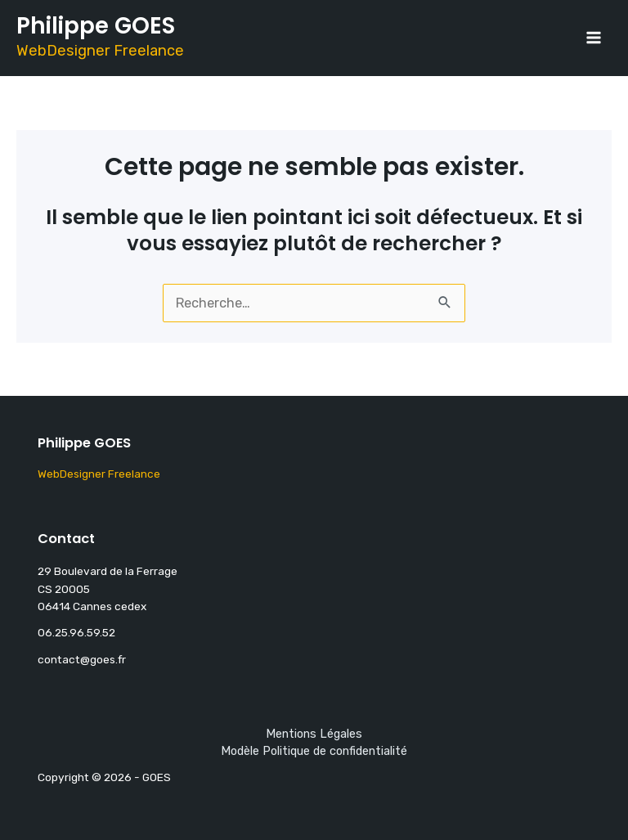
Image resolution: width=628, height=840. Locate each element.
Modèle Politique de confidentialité (314, 751)
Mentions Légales (314, 734)
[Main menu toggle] (593, 38)
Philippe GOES (96, 26)
